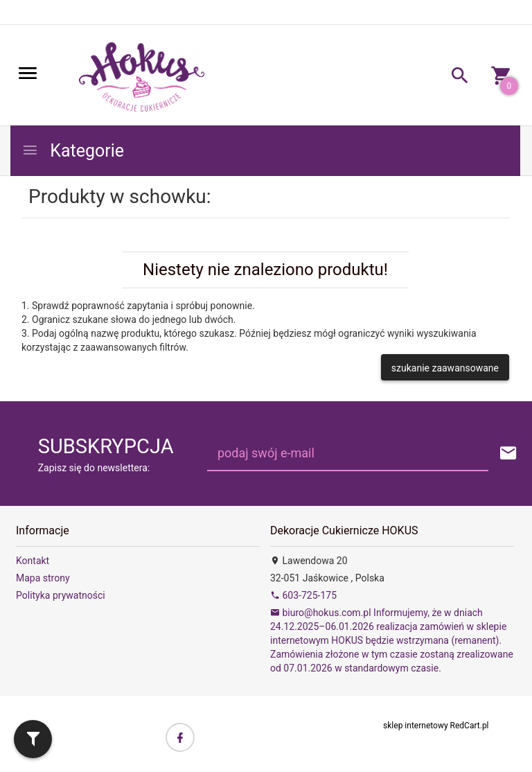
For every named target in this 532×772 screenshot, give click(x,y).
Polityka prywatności (61, 595)
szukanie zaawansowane (445, 368)
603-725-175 (303, 595)
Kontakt (33, 561)
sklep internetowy (416, 726)
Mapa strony (43, 578)
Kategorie (73, 151)
